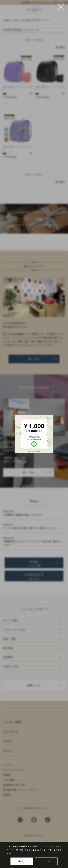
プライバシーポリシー (46, 861)
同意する (22, 861)
